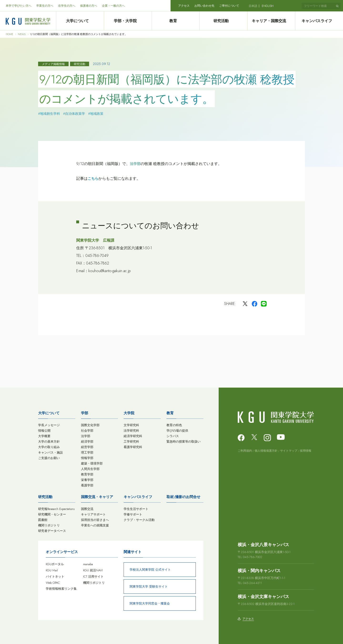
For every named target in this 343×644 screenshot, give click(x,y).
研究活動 (223, 21)
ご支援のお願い (49, 458)
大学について (80, 21)
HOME (9, 34)
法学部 (135, 164)
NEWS (22, 34)
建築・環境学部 (92, 463)
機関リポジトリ (49, 525)
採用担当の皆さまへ (95, 520)
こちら (93, 179)
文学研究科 (131, 425)
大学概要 (44, 436)
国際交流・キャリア (97, 497)
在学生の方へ (67, 6)
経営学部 (87, 447)
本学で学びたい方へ (19, 6)
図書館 (43, 520)
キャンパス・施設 (50, 452)
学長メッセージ (49, 425)
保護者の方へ (89, 6)
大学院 (129, 413)
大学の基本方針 (49, 442)
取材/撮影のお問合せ (183, 497)
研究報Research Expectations (56, 509)
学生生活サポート (136, 509)
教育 (176, 21)
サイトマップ (289, 451)
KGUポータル (55, 564)
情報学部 (87, 458)
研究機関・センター (52, 514)
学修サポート (133, 514)
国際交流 (87, 509)
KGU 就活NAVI (93, 570)
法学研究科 (131, 431)
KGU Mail (52, 570)
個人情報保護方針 (266, 451)
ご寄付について (229, 6)
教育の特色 (174, 425)
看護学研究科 (133, 447)
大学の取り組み (49, 447)
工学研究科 (131, 442)
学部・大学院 (128, 21)
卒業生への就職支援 (95, 525)
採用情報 (306, 451)
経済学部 (87, 442)
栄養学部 (87, 480)
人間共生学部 (90, 469)
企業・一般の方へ (113, 6)
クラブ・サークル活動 (139, 520)
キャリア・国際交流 (271, 21)
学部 (85, 413)
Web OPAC (53, 583)
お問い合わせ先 (204, 6)
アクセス (184, 6)
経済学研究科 (133, 436)
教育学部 (87, 474)
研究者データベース (52, 531)
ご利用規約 (245, 451)
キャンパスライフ (319, 21)
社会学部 (87, 431)
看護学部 (87, 485)
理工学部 (87, 452)
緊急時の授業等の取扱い (184, 442)
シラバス (173, 436)
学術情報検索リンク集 (61, 589)
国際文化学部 (90, 425)
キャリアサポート (93, 514)
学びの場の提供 (177, 431)
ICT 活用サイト (93, 577)
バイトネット (55, 577)
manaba (88, 564)
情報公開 (44, 431)
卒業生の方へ (45, 6)
